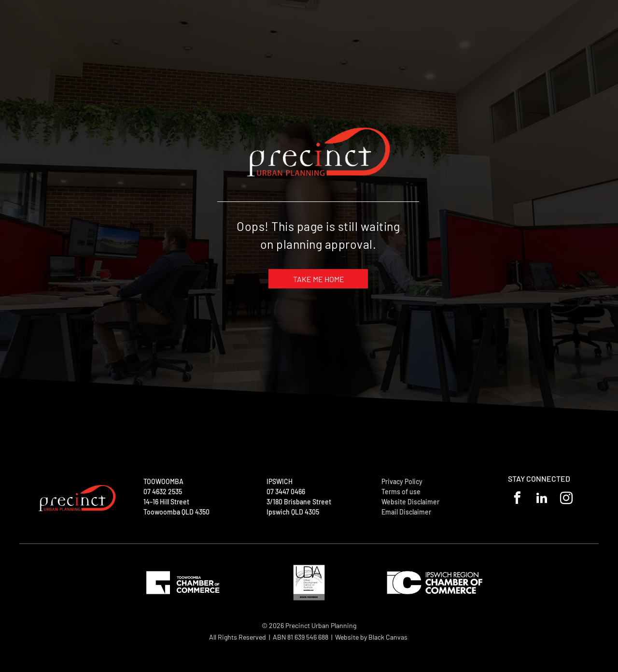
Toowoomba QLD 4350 (176, 512)
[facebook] (517, 500)
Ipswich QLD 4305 (293, 512)
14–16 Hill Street (166, 502)
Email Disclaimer (406, 512)
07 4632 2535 (163, 492)
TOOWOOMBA (163, 481)
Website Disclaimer (410, 502)
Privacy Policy (402, 481)
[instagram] (567, 500)
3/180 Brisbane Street (299, 502)
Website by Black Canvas (371, 637)
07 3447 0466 (286, 492)
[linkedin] (542, 500)
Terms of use (401, 492)
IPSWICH (280, 481)
